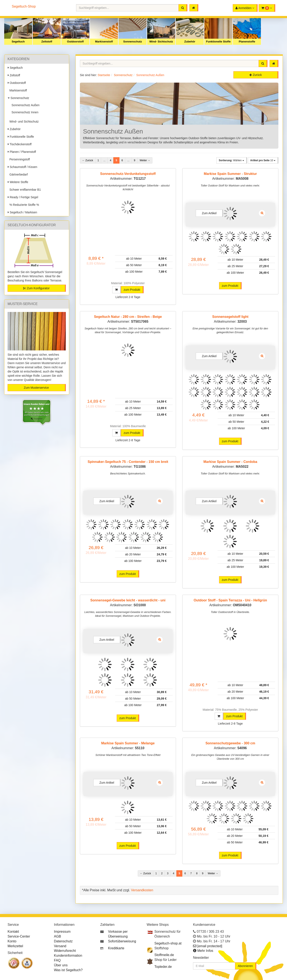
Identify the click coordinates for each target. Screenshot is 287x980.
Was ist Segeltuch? (68, 970)
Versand (60, 946)
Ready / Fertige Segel (23, 197)
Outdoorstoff (75, 42)
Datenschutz (63, 941)
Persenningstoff (19, 159)
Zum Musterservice (36, 388)
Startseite (104, 75)
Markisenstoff (104, 42)
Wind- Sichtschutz (161, 42)
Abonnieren (245, 966)
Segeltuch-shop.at (168, 943)
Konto (12, 941)
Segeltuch (18, 42)
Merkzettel (15, 946)
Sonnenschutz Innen (24, 112)
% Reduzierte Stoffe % (23, 205)
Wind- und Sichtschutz (23, 122)
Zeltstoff (47, 42)
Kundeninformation (68, 956)
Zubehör (190, 42)
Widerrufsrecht (65, 951)
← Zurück (88, 160)
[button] (267, 8)
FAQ (57, 960)
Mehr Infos (205, 951)
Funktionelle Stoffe (218, 42)
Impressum (62, 932)
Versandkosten (142, 890)
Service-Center (19, 936)
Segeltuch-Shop (24, 6)
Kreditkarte (116, 948)
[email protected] (210, 946)
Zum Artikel (209, 213)
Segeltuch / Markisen (22, 212)
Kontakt (13, 932)
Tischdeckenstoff (20, 144)
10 (263, 160)
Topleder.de (163, 967)
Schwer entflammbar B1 (24, 190)
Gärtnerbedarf (18, 174)
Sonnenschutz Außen (25, 105)
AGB (58, 936)
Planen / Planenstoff (22, 152)
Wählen (231, 160)
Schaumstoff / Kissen (22, 167)
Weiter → (145, 160)
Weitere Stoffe (18, 182)
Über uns (61, 965)
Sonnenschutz (133, 42)
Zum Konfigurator (36, 288)
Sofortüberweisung (122, 941)
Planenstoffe (247, 42)
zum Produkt (132, 290)
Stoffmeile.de (164, 955)
